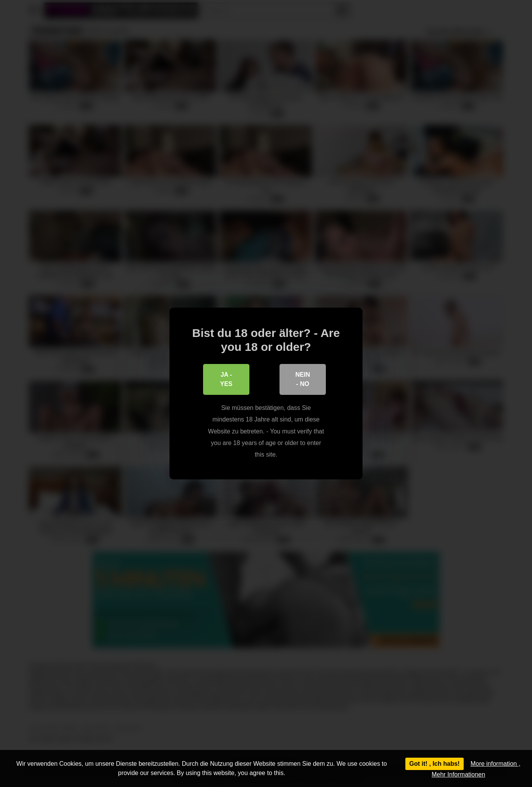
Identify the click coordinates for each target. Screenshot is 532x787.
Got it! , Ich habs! (435, 764)
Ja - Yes (226, 379)
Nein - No (303, 379)
